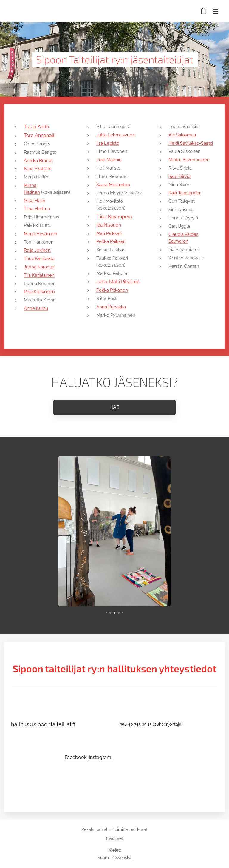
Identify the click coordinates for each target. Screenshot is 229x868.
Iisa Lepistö (108, 143)
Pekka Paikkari (111, 241)
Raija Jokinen (37, 250)
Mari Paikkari (109, 233)
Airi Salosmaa (182, 135)
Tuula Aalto (37, 127)
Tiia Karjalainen (39, 275)
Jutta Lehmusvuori (116, 135)
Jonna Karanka (39, 267)
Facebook (76, 757)
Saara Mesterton (113, 185)
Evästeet (115, 838)
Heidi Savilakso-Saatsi (191, 143)
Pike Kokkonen (39, 292)
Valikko (216, 11)
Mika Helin (35, 201)
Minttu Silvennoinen (189, 160)
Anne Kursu (36, 308)
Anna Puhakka (111, 307)
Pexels (88, 829)
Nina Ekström (38, 169)
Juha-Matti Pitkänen (118, 282)
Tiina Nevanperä (114, 217)
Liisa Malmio (109, 160)
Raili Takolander (185, 193)
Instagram (101, 757)
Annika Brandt (38, 161)
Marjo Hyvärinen (41, 234)
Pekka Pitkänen (112, 290)
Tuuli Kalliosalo (39, 258)
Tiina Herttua (37, 209)
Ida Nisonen (109, 225)
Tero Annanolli (40, 135)
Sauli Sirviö (180, 176)
